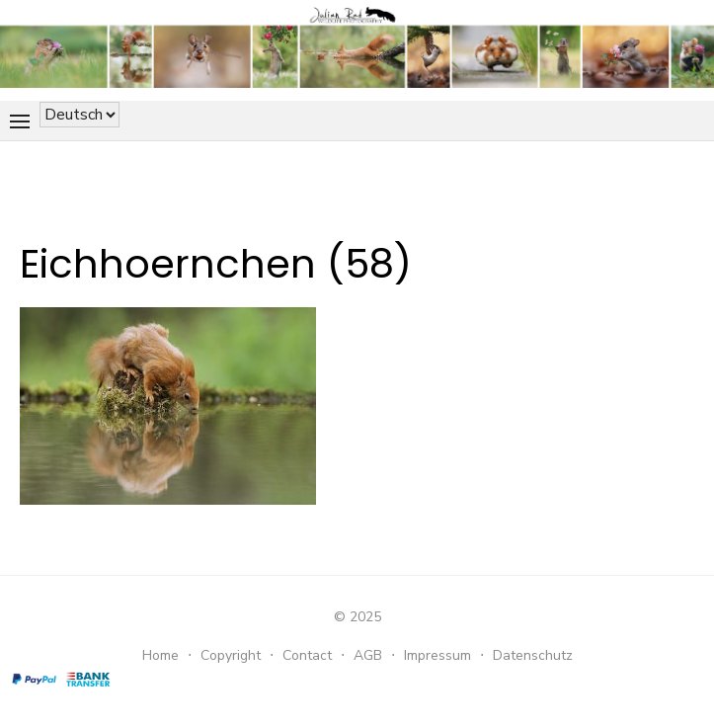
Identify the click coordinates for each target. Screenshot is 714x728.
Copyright (231, 655)
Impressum (437, 655)
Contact (307, 655)
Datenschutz (533, 655)
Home (160, 655)
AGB (368, 655)
